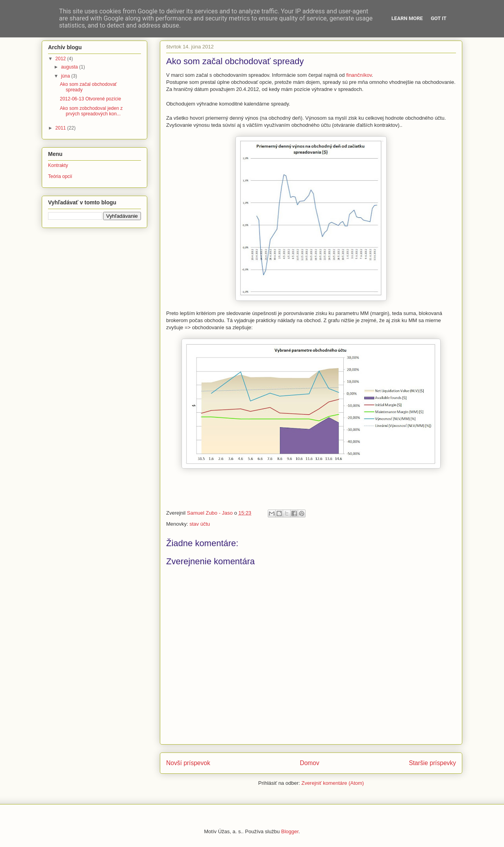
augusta (70, 67)
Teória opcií (60, 176)
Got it (439, 18)
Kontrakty (58, 165)
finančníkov (359, 75)
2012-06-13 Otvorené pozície (90, 99)
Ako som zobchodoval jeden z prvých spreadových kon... (91, 111)
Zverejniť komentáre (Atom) (333, 783)
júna (66, 76)
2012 (61, 59)
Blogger (290, 831)
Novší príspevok (188, 763)
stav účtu (200, 524)
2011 (61, 128)
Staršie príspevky (432, 763)
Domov (309, 763)
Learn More (407, 18)
